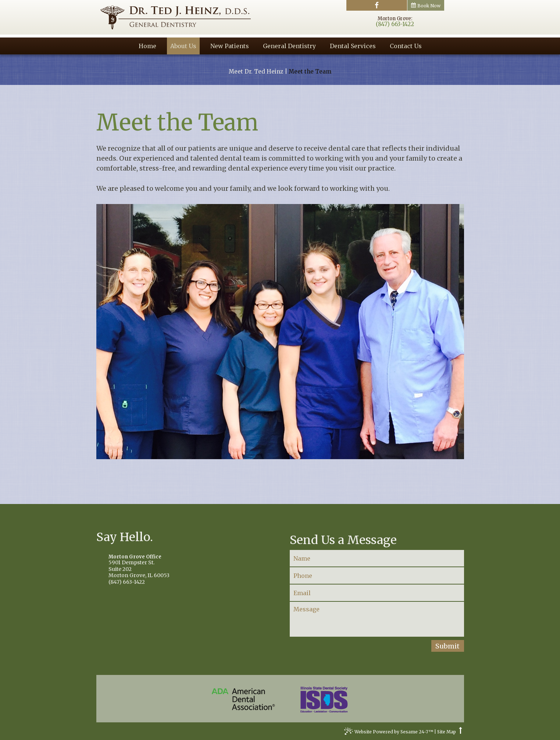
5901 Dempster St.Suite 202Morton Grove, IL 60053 (183, 566)
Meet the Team (310, 72)
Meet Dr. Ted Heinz (256, 72)
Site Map (447, 732)
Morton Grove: (395, 19)
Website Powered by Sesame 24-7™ (389, 733)
